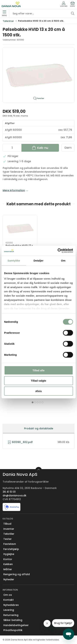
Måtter (8, 569)
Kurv (73, 4)
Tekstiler (9, 534)
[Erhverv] (11, 4)
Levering (9, 610)
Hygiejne (9, 554)
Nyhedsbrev (11, 605)
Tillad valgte (38, 381)
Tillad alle (38, 370)
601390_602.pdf (20, 442)
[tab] (33, 402)
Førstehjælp (11, 549)
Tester (8, 539)
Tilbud (7, 524)
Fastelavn (10, 544)
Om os (8, 595)
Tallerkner (8, 21)
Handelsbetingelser (16, 625)
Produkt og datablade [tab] (39, 428)
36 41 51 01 (9, 492)
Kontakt (8, 600)
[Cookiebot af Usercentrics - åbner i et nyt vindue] (57, 251)
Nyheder (9, 579)
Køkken (8, 564)
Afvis (38, 391)
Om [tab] (63, 260)
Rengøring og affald (17, 574)
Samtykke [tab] (14, 260)
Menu (4, 13)
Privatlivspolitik (13, 630)
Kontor (8, 559)
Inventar (9, 529)
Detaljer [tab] (39, 260)
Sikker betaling (13, 620)
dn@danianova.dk (15, 496)
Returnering (11, 615)
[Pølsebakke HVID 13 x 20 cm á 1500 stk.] (20, 228)
